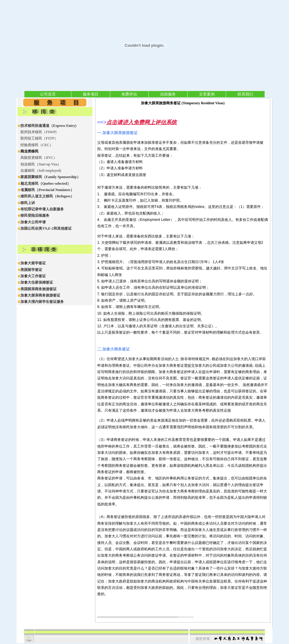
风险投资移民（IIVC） (39, 158)
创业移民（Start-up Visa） (41, 164)
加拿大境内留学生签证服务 (42, 302)
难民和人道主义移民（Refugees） (47, 196)
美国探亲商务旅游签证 (39, 289)
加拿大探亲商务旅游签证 (40, 295)
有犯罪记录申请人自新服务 (42, 209)
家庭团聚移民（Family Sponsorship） (50, 177)
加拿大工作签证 (33, 276)
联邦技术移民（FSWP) (38, 132)
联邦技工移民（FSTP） (39, 138)
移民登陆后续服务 (35, 215)
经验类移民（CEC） (37, 145)
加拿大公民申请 (33, 222)
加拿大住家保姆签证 (37, 282)
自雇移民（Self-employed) (41, 171)
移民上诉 (28, 203)
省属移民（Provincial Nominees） (47, 190)
